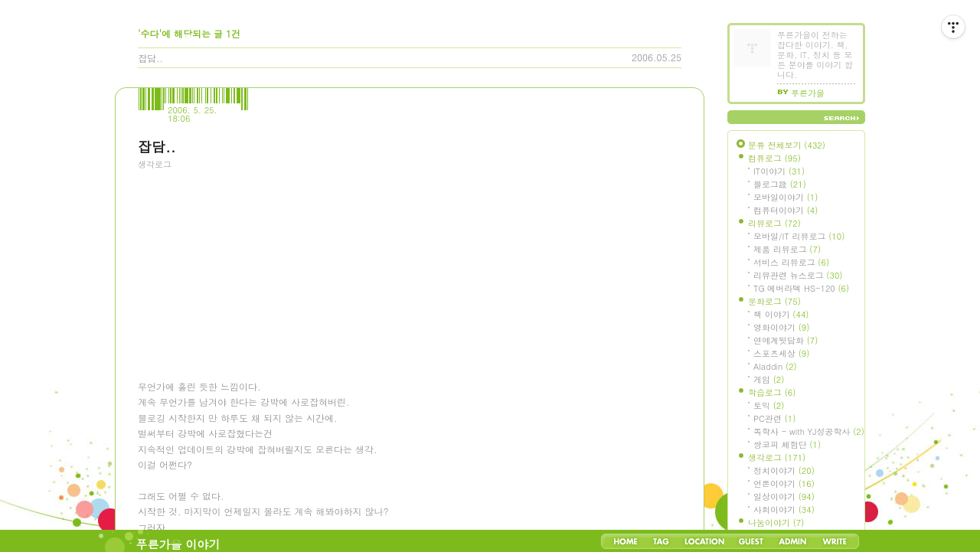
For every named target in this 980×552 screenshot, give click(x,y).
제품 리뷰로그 (787, 249)
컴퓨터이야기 (786, 210)
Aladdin (775, 366)
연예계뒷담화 (786, 340)
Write (835, 541)
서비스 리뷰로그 (791, 262)
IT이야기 (779, 171)
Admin (793, 541)
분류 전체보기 (787, 145)
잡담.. (150, 58)
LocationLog (704, 541)
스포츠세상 (781, 353)
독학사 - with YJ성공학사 (809, 431)
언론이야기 (784, 483)
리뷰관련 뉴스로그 (798, 275)
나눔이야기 (776, 523)
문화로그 (774, 301)
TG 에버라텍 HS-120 (801, 288)
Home (626, 541)
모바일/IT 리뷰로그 (799, 236)
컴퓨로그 (774, 158)
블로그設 (780, 184)
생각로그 (155, 164)
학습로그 (772, 392)
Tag (661, 541)
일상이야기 (784, 496)
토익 (769, 405)
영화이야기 (781, 327)
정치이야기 (784, 470)
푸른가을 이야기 (178, 544)
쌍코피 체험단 (787, 444)
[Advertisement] (253, 264)
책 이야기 (781, 314)
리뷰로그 (774, 223)
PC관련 (774, 418)
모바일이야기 (786, 197)
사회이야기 (784, 510)
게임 (769, 379)
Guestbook (751, 541)
